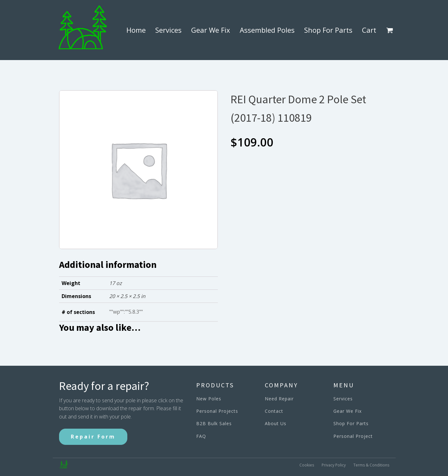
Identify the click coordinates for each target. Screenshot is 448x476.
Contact (274, 411)
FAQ (201, 436)
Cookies (307, 465)
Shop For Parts (328, 30)
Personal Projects (217, 411)
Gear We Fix (211, 30)
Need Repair (279, 399)
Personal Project (353, 436)
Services (168, 30)
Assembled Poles (267, 30)
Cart (369, 30)
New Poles (209, 399)
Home (136, 30)
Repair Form (93, 437)
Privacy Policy (334, 465)
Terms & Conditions (371, 465)
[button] (391, 30)
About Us (276, 423)
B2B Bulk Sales (214, 423)
